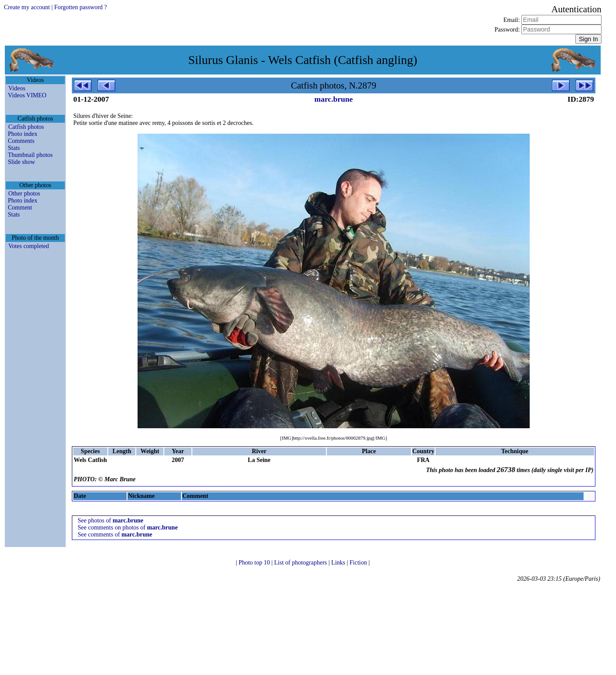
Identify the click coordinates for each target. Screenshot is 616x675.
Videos (17, 88)
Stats (14, 148)
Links (339, 563)
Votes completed (29, 246)
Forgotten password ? (81, 7)
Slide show (21, 162)
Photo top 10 (255, 563)
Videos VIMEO (27, 95)
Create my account (27, 7)
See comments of (115, 535)
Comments (21, 141)
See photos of (110, 520)
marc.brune (334, 99)
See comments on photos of (127, 528)
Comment (20, 208)
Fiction (359, 563)
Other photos (24, 194)
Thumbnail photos (30, 155)
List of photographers (301, 563)
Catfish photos (26, 127)
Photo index (23, 134)
